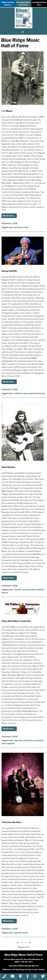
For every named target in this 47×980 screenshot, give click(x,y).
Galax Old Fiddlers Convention (16, 621)
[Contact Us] (13, 977)
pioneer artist (22, 227)
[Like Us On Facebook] (27, 977)
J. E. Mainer (7, 111)
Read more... (9, 216)
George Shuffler (9, 271)
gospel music (21, 933)
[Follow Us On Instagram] (35, 977)
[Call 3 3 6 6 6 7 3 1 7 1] (4, 977)
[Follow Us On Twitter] (43, 977)
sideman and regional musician (30, 393)
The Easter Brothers (12, 822)
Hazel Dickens (8, 467)
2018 (15, 223)
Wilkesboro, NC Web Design (14, 970)
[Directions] (20, 977)
